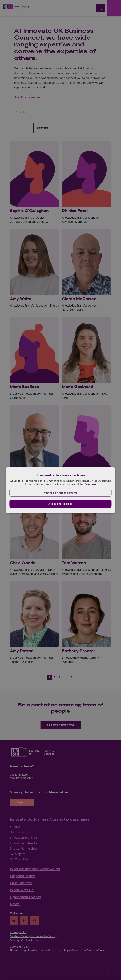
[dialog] (60, 490)
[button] (60, 493)
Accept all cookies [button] (60, 504)
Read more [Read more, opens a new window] (91, 484)
